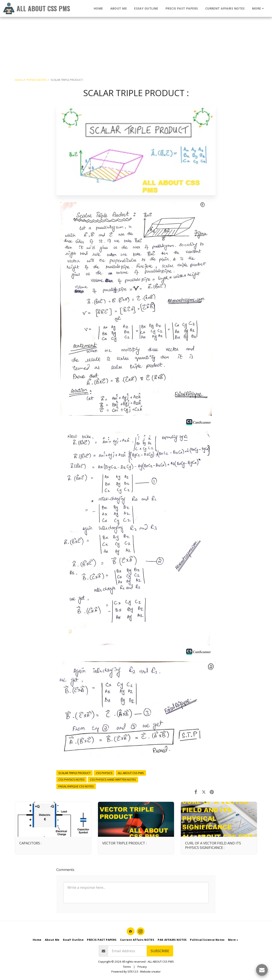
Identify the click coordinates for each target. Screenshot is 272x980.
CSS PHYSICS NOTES (72, 780)
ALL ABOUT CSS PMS (131, 773)
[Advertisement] (127, 30)
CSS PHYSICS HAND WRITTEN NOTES (113, 780)
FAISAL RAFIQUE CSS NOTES (76, 786)
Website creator (150, 972)
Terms (127, 967)
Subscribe (160, 951)
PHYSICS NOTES (37, 80)
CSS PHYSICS (104, 773)
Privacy (142, 967)
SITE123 (133, 972)
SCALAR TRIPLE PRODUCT (74, 773)
